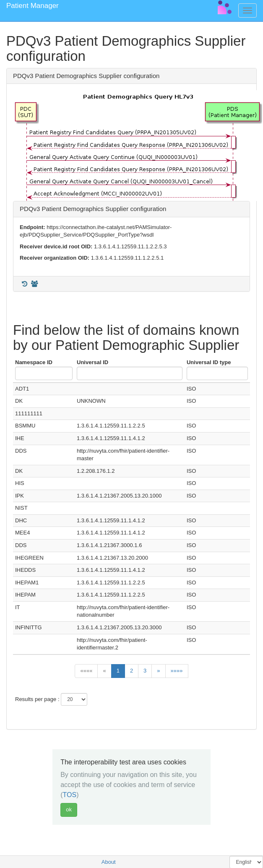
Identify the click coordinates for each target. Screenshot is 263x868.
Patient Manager (33, 6)
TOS (70, 795)
